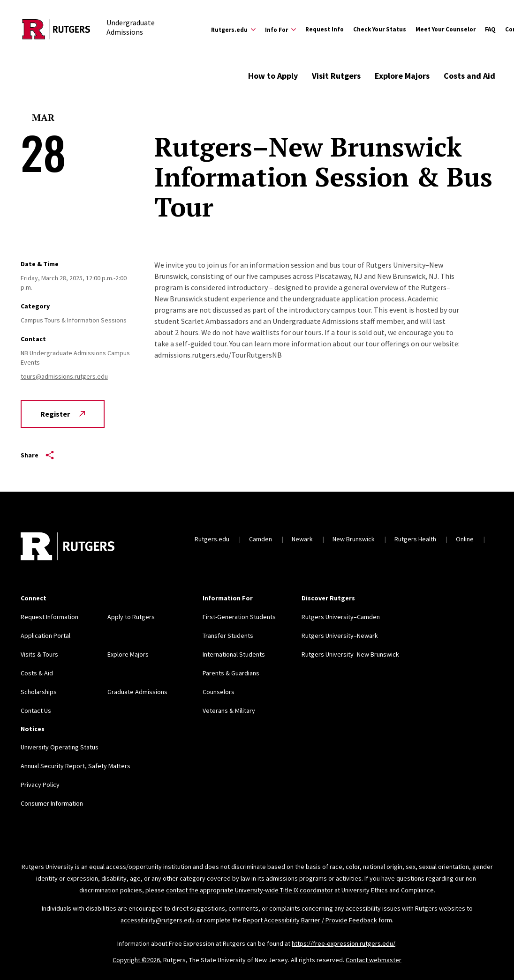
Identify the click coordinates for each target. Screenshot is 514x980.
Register (63, 414)
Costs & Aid (37, 673)
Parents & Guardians (231, 673)
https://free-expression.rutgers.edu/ (344, 943)
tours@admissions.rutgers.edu (64, 376)
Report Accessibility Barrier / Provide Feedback (310, 920)
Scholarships (39, 692)
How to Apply (273, 76)
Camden (261, 539)
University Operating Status (60, 747)
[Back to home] (68, 547)
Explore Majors (402, 76)
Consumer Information (52, 803)
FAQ (490, 29)
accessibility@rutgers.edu (158, 920)
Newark (302, 539)
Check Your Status (380, 29)
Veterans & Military (229, 711)
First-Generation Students (239, 617)
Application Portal (45, 636)
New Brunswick (354, 539)
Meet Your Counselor (446, 29)
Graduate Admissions (137, 692)
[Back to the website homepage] (56, 29)
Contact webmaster (374, 960)
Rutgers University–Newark (340, 636)
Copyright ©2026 (136, 960)
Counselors (219, 692)
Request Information (49, 617)
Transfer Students (228, 636)
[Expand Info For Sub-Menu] (280, 30)
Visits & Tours (39, 654)
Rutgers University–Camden (341, 617)
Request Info (325, 29)
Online (465, 539)
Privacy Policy (40, 785)
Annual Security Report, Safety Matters (76, 766)
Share (37, 455)
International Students (234, 654)
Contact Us (36, 711)
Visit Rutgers (336, 76)
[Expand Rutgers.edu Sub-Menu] (233, 30)
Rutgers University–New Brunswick (350, 654)
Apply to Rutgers (131, 617)
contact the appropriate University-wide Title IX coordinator (249, 890)
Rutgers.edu (212, 539)
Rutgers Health (415, 539)
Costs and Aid (469, 76)
